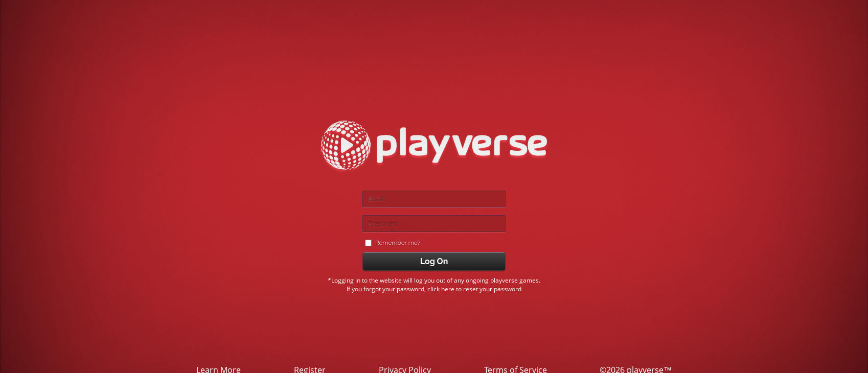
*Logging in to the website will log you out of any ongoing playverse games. (434, 280)
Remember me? (398, 243)
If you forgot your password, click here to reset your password (434, 289)
